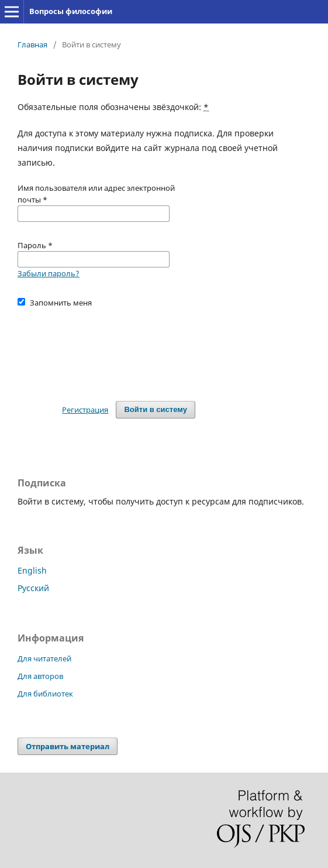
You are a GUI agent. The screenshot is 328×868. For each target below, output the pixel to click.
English (32, 570)
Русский (33, 588)
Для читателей (44, 658)
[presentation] (106, 349)
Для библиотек (45, 694)
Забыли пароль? (49, 273)
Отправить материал (68, 746)
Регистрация (85, 410)
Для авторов (40, 676)
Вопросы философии (71, 11)
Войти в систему (156, 409)
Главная (32, 44)
